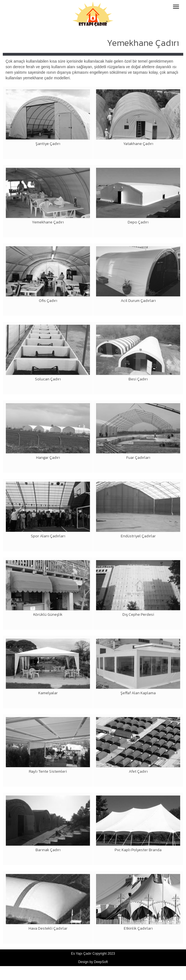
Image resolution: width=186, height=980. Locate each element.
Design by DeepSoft (93, 962)
